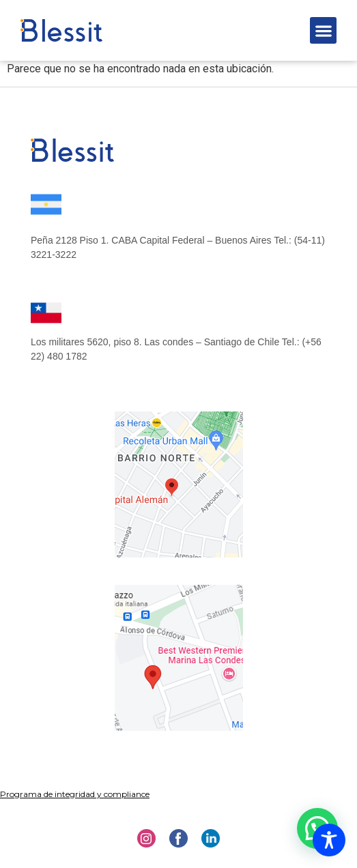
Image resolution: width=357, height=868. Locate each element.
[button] (323, 30)
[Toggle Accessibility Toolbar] (329, 840)
